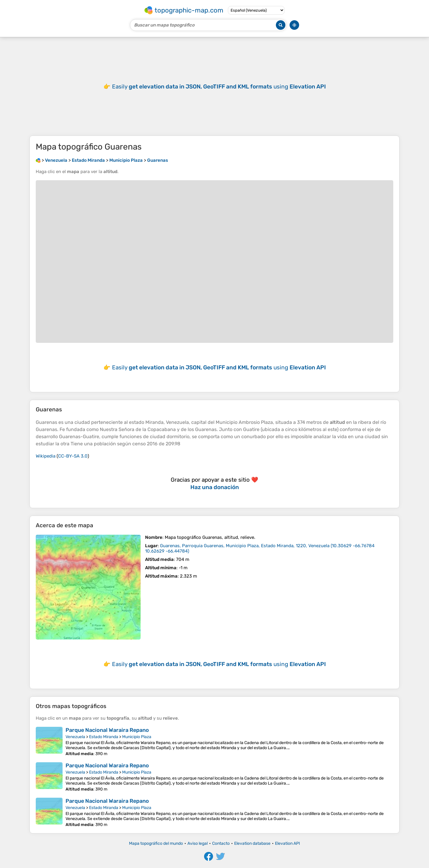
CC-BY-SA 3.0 (73, 456)
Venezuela (75, 737)
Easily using (219, 87)
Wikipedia (46, 456)
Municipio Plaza (137, 737)
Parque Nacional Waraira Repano (107, 730)
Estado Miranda (104, 737)
